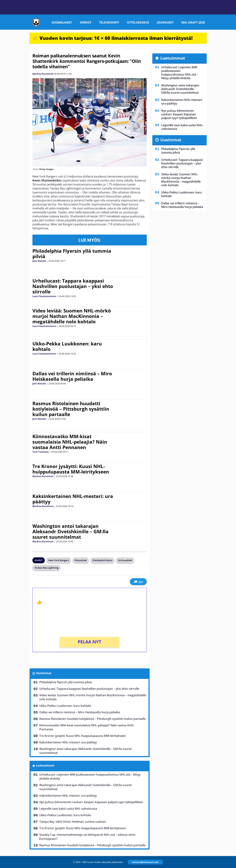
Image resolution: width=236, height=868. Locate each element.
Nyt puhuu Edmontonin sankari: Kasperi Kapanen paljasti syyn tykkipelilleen (91, 802)
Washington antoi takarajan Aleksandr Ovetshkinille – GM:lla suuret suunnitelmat (70, 531)
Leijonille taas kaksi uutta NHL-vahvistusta (68, 809)
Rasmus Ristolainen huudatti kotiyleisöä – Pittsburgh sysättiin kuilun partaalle (71, 409)
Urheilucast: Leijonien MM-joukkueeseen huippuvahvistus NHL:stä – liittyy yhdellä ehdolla (90, 777)
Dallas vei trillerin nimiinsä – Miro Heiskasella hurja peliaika (72, 376)
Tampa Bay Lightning (46, 568)
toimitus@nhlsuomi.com (145, 862)
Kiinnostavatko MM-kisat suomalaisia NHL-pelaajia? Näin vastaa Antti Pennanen (70, 442)
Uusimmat (44, 673)
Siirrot (86, 22)
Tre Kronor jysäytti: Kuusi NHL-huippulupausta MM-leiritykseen (71, 469)
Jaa (138, 582)
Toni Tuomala (41, 452)
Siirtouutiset (125, 560)
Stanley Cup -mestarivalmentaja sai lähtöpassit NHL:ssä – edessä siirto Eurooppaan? (87, 837)
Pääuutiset (81, 560)
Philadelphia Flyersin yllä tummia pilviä (72, 254)
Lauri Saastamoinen (44, 296)
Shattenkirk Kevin (102, 560)
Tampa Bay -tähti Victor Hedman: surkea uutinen (73, 822)
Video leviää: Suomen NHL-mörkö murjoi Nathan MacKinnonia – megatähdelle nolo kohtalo (72, 316)
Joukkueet (165, 22)
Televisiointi (109, 22)
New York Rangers (59, 560)
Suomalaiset (62, 22)
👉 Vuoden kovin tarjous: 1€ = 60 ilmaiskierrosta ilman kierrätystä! (113, 38)
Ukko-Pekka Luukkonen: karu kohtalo (67, 346)
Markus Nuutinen (43, 74)
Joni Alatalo (39, 261)
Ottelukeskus (138, 22)
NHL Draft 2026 (193, 22)
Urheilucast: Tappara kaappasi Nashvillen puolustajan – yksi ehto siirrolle (73, 286)
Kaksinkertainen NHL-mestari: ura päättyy (73, 499)
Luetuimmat (45, 765)
